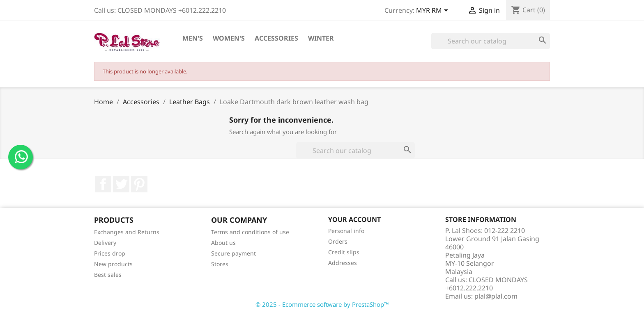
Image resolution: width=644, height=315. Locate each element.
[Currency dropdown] (434, 11)
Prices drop (110, 253)
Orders (338, 241)
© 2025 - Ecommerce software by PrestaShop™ (322, 304)
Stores (220, 264)
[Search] (491, 41)
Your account (354, 219)
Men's (193, 38)
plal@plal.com (496, 296)
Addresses (343, 263)
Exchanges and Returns (127, 232)
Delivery (105, 243)
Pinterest (139, 184)
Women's (229, 38)
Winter (321, 38)
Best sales (108, 275)
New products (113, 264)
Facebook (103, 184)
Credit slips (344, 252)
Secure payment (233, 253)
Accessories (276, 38)
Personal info (346, 231)
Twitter (121, 184)
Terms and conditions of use (250, 232)
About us (223, 243)
